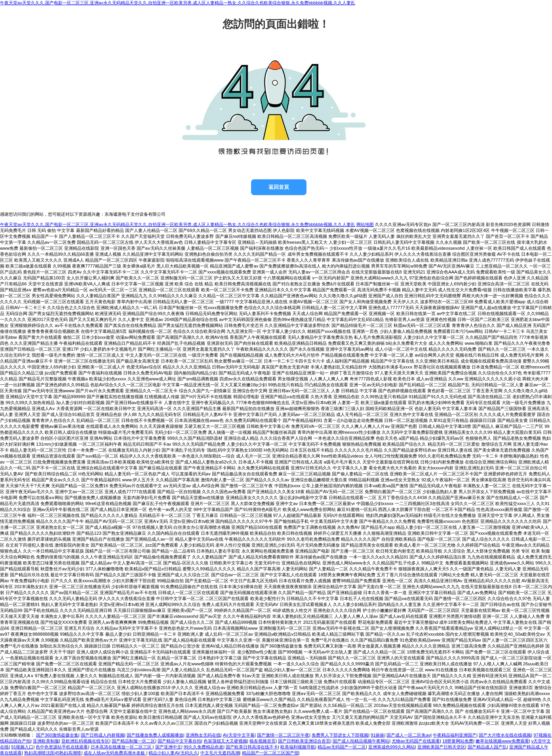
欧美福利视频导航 (298, 747)
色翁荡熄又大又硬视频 (225, 741)
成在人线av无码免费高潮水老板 (115, 753)
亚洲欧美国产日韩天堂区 (441, 747)
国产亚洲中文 (168, 747)
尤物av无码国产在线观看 (416, 741)
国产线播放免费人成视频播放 (155, 735)
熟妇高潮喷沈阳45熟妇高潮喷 (53, 753)
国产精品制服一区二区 (133, 741)
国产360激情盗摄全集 (57, 735)
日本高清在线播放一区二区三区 (122, 747)
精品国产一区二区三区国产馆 (270, 753)
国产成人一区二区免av (408, 735)
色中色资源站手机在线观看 (62, 747)
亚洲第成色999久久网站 (392, 747)
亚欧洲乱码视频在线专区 (85, 741)
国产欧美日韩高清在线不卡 (252, 747)
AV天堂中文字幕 (239, 735)
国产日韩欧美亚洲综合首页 (304, 741)
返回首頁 (279, 187)
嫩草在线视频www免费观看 (502, 741)
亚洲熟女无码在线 (203, 735)
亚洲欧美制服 (46, 741)
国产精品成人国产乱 (487, 747)
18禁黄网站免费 (458, 741)
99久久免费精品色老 (204, 747)
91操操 (377, 735)
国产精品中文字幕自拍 (179, 741)
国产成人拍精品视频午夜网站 (361, 741)
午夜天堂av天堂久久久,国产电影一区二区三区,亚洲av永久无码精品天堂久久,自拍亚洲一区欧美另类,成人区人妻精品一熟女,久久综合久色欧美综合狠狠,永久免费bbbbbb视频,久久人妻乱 (178, 3)
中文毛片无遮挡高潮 (220, 753)
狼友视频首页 (263, 741)
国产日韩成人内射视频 (103, 735)
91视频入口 (22, 747)
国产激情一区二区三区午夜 (283, 735)
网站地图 (365, 224)
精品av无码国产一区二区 (342, 747)
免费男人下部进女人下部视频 (340, 735)
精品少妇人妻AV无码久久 (173, 753)
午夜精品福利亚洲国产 (455, 735)
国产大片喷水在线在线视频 (505, 735)
